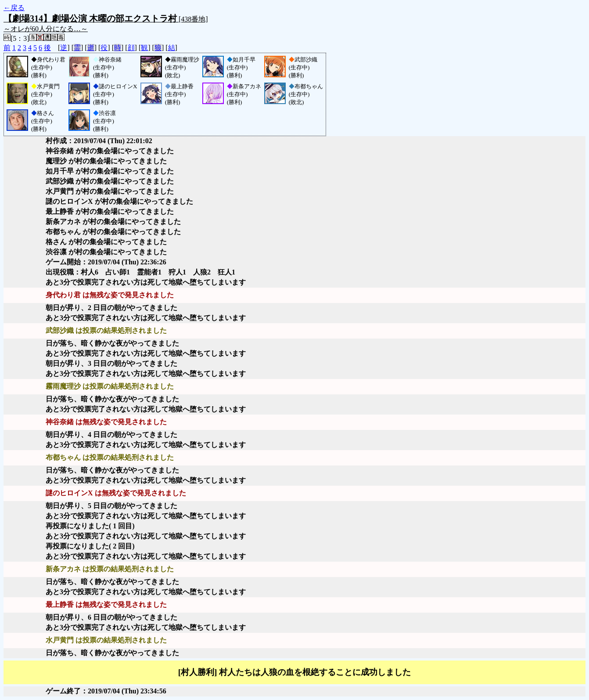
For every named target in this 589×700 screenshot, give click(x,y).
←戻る (14, 8)
